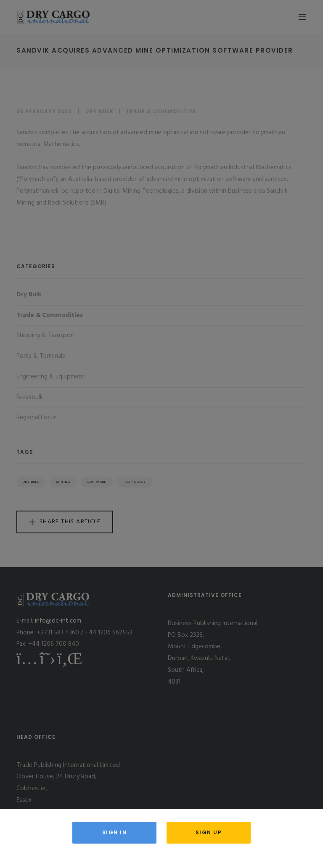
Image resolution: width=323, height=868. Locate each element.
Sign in (115, 832)
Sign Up (209, 832)
